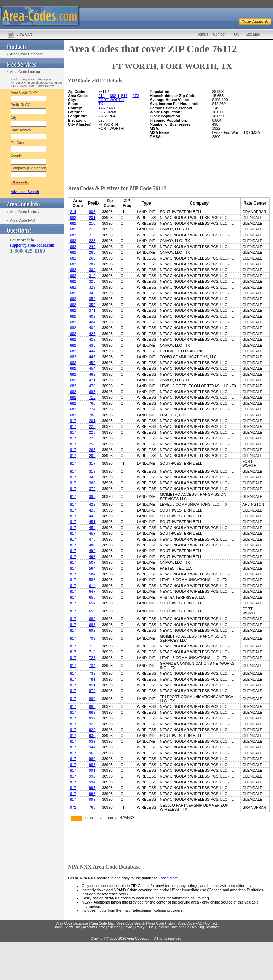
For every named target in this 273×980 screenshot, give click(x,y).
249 (92, 247)
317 (92, 463)
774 (92, 409)
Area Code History (25, 212)
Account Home (94, 927)
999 (92, 799)
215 (92, 235)
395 (92, 496)
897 (92, 718)
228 (92, 432)
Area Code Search (131, 923)
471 (92, 380)
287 (92, 264)
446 (92, 357)
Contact (219, 34)
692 (92, 630)
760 (92, 403)
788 (92, 415)
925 (92, 724)
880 (92, 699)
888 (92, 706)
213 (92, 229)
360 (92, 483)
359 (92, 305)
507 (92, 562)
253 (92, 444)
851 (92, 685)
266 (92, 450)
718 (92, 652)
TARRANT (107, 108)
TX (101, 104)
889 (92, 712)
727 (92, 658)
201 (92, 218)
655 (92, 611)
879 (92, 691)
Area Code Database (27, 54)
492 (92, 551)
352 (92, 299)
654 (92, 603)
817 (124, 96)
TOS (236, 34)
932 (92, 741)
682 (113, 96)
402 (92, 316)
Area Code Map (102, 923)
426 (92, 334)
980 (92, 759)
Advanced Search (25, 192)
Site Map (253, 34)
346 (92, 293)
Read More (169, 878)
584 (92, 574)
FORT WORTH (111, 100)
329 (92, 287)
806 (92, 212)
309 (92, 270)
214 (101, 96)
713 (92, 646)
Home (201, 34)
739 (92, 673)
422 (92, 504)
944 (92, 747)
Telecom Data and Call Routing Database (188, 927)
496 (92, 557)
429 (92, 339)
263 (92, 252)
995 (92, 788)
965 (92, 753)
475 (92, 539)
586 (92, 580)
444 (92, 351)
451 (92, 522)
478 (92, 386)
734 (92, 666)
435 (92, 345)
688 (92, 625)
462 (92, 374)
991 (92, 770)
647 (92, 591)
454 (92, 368)
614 (92, 586)
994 (92, 782)
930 (92, 736)
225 (92, 241)
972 (135, 96)
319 (92, 276)
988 (92, 765)
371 (92, 310)
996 (92, 794)
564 (92, 568)
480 (92, 545)
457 (92, 533)
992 (92, 776)
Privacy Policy (134, 927)
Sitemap (114, 927)
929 (92, 730)
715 (92, 397)
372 (92, 489)
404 (92, 322)
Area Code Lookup (25, 72)
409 (92, 328)
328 (92, 281)
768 (92, 807)
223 (92, 426)
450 (92, 363)
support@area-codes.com (32, 245)
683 (92, 392)
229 (92, 438)
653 (92, 597)
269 (92, 258)
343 (92, 477)
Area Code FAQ (23, 220)
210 (92, 223)
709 (92, 638)
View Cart (24, 34)
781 (92, 679)
